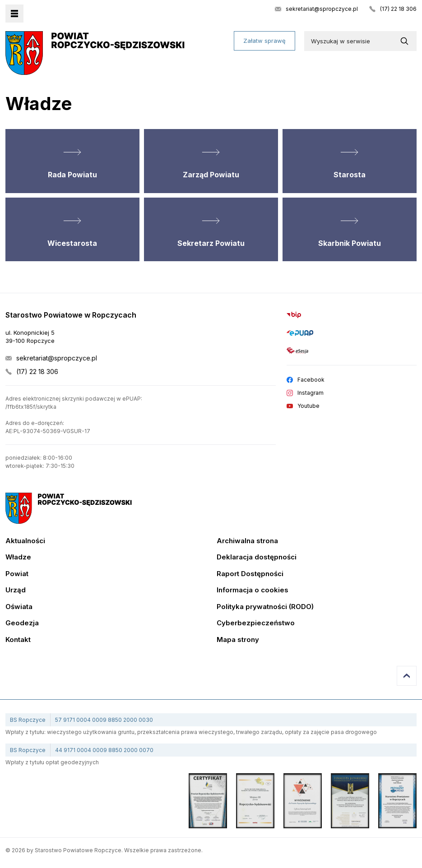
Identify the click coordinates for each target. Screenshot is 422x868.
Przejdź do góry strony (407, 676)
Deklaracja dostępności (257, 557)
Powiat (17, 574)
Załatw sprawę (264, 41)
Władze (18, 557)
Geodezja (22, 623)
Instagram (311, 393)
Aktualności (25, 541)
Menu (14, 14)
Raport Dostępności (250, 574)
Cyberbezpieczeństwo (256, 623)
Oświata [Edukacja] (19, 607)
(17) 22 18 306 (398, 9)
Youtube (308, 406)
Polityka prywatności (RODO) (265, 607)
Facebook (311, 380)
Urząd (16, 590)
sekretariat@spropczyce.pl (322, 9)
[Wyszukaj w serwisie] (406, 41)
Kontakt (18, 640)
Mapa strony (238, 640)
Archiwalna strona (247, 541)
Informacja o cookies (253, 590)
